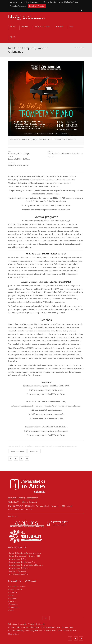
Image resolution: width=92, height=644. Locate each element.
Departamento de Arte (18, 559)
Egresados (13, 598)
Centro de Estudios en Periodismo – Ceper (25, 553)
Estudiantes (59, 27)
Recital (26, 165)
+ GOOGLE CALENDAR (17, 451)
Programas (25, 27)
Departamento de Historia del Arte (22, 562)
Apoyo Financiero (16, 589)
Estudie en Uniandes (37, 6)
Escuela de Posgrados (18, 571)
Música (19, 165)
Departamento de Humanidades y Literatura (26, 565)
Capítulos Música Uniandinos (20, 446)
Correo (12, 595)
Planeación (13, 604)
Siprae (11, 610)
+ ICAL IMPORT (34, 451)
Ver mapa (51, 157)
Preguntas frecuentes (18, 6)
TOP (46, 618)
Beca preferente (50, 2)
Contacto (13, 2)
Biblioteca (13, 592)
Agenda (12, 37)
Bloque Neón (14, 607)
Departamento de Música (37, 446)
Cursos (71, 27)
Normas (12, 601)
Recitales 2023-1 (56, 446)
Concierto (12, 165)
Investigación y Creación (42, 27)
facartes (48, 446)
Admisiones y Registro (18, 586)
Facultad (13, 27)
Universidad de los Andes (68, 2)
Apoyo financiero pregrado (30, 2)
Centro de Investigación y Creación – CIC (24, 556)
